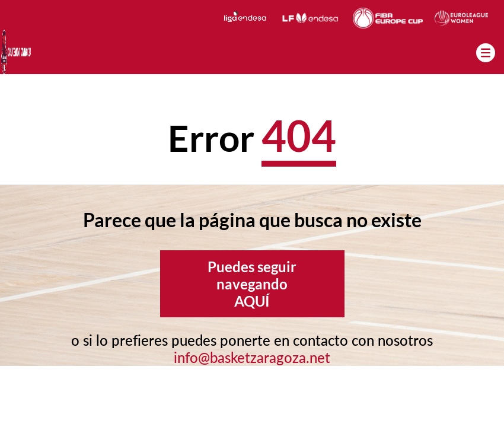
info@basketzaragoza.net (252, 357)
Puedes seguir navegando (252, 284)
